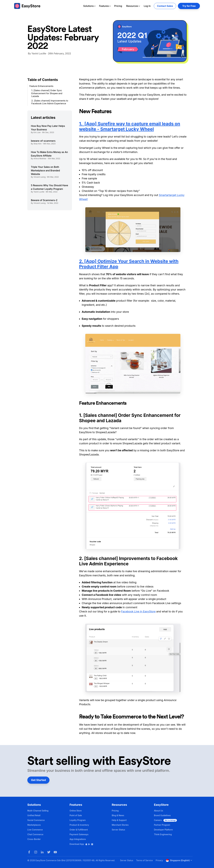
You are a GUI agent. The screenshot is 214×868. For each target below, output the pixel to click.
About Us (158, 811)
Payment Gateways (79, 834)
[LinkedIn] (42, 852)
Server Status (118, 830)
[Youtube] (55, 852)
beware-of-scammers (43, 141)
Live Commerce (35, 830)
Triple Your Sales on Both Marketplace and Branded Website (45, 170)
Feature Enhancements (41, 86)
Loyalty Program (78, 820)
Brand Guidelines (162, 815)
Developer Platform (163, 830)
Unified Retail (34, 815)
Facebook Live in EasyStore (138, 611)
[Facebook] (29, 852)
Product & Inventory (79, 825)
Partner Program (162, 825)
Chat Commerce (35, 834)
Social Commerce (36, 820)
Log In (147, 6)
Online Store (76, 811)
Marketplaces (34, 825)
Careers (165, 820)
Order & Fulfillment (79, 830)
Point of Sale (76, 815)
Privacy (159, 860)
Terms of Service (144, 860)
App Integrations (78, 839)
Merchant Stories (120, 825)
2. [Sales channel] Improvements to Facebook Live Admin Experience (50, 102)
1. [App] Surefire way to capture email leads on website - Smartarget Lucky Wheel (130, 126)
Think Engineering (163, 834)
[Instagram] (36, 852)
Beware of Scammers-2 (44, 200)
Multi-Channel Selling (38, 811)
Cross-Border (34, 839)
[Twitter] (49, 852)
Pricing (118, 6)
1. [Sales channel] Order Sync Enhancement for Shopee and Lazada (47, 93)
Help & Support (119, 820)
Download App (81, 844)
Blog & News (118, 815)
